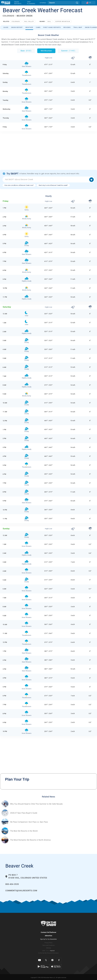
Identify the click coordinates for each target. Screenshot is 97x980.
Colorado (16, 22)
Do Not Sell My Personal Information (48, 953)
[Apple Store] (56, 966)
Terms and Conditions (48, 945)
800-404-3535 (12, 884)
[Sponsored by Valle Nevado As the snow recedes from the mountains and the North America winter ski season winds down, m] (36, 804)
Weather (29, 27)
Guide (6, 27)
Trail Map (78, 27)
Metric (48, 951)
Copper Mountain (63, 22)
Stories (43, 3)
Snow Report (17, 27)
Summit (68, 51)
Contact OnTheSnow (48, 932)
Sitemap (48, 948)
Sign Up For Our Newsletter (48, 939)
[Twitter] (46, 960)
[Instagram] (53, 960)
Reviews (67, 27)
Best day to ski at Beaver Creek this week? (53, 185)
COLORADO (9, 16)
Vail (49, 22)
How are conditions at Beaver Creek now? (19, 185)
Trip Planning (31, 3)
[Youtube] (40, 960)
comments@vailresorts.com (21, 891)
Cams (38, 27)
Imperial (52, 951)
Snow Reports (18, 3)
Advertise (49, 936)
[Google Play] (43, 966)
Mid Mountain (46, 51)
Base (26, 51)
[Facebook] (59, 960)
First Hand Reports (52, 27)
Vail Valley (29, 22)
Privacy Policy (49, 943)
